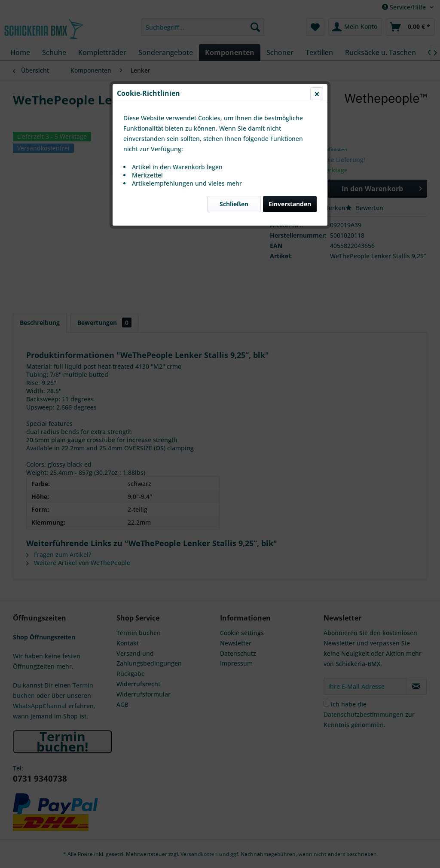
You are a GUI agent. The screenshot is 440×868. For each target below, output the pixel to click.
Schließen (234, 204)
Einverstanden (290, 204)
